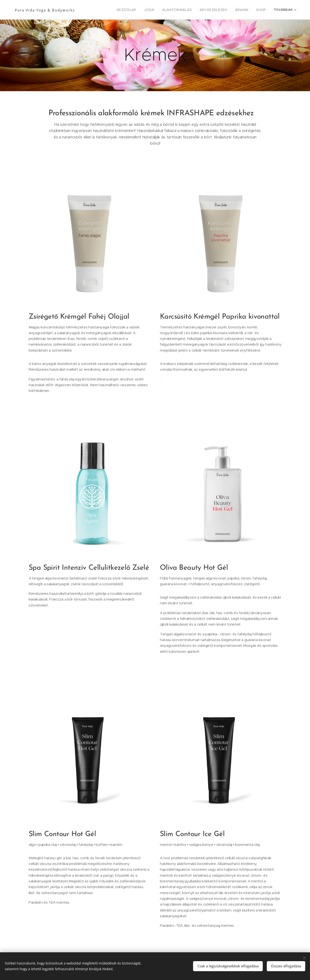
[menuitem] (109, 10)
